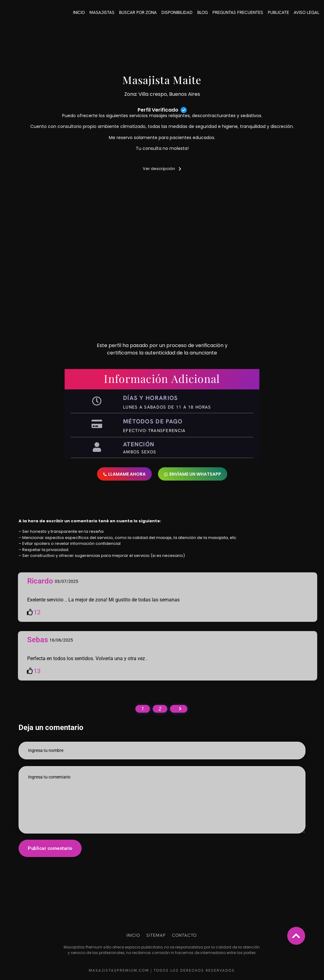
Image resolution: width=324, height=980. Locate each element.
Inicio (79, 12)
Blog (202, 12)
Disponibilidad (177, 12)
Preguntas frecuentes (238, 12)
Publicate (278, 12)
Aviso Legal (307, 12)
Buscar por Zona (138, 12)
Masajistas (102, 12)
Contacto (184, 935)
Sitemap (156, 935)
